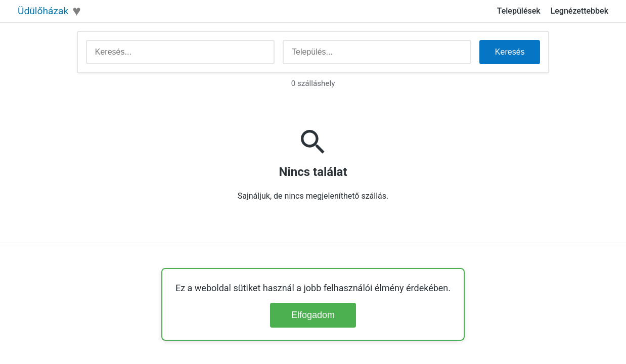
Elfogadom (313, 315)
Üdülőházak (43, 11)
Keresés (510, 52)
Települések (519, 11)
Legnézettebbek (579, 11)
